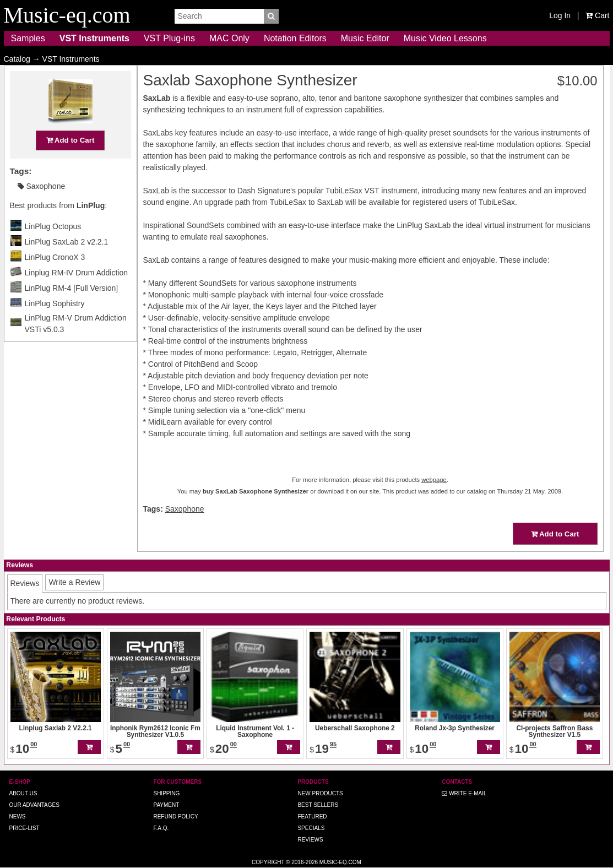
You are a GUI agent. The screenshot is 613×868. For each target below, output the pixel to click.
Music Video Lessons (445, 38)
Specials (311, 828)
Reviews (310, 840)
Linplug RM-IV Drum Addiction (77, 294)
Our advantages (34, 805)
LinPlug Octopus (53, 248)
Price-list (25, 828)
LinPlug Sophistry (55, 325)
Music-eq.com (340, 862)
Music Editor (365, 38)
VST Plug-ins (169, 38)
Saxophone (42, 208)
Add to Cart (70, 162)
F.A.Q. (161, 828)
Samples (28, 38)
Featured (312, 817)
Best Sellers (318, 805)
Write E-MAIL (464, 793)
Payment (166, 805)
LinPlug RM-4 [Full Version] (72, 310)
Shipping (166, 793)
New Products (320, 793)
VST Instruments (94, 38)
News (18, 817)
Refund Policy (175, 817)
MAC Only (229, 38)
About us (23, 793)
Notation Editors (295, 38)
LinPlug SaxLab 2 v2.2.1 (67, 263)
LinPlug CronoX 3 (55, 279)
